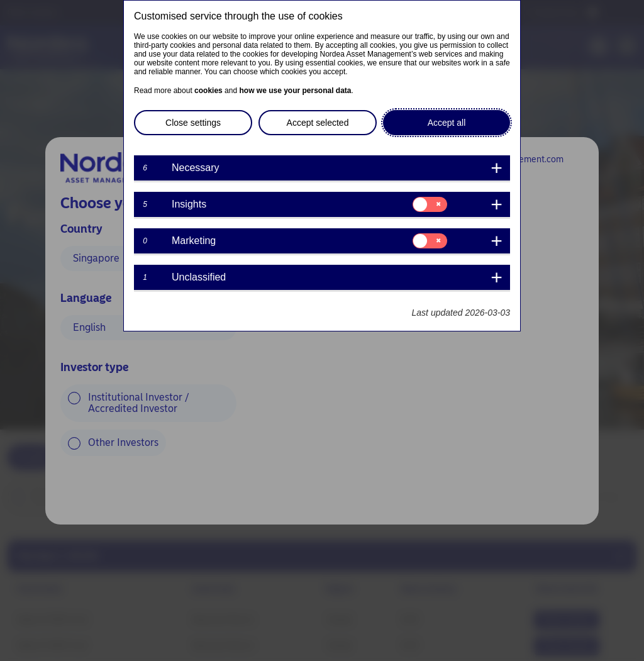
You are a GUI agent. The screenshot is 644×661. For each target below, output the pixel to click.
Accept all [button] (447, 123)
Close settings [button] (193, 123)
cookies (208, 91)
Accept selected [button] (318, 123)
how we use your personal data (295, 91)
